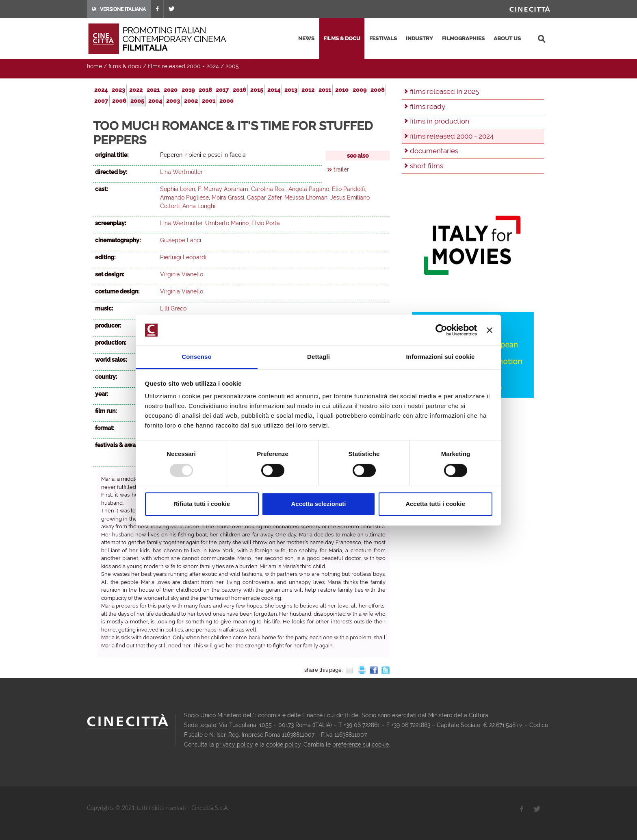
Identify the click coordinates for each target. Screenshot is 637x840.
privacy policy (234, 744)
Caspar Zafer (264, 198)
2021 (153, 90)
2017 (222, 90)
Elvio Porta (266, 223)
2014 (274, 90)
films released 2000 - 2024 (183, 66)
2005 (232, 66)
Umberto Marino (227, 223)
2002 (191, 101)
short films (427, 166)
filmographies (463, 38)
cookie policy (283, 744)
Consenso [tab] (196, 357)
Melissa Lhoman (306, 198)
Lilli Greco (173, 308)
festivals (383, 38)
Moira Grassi (228, 198)
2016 (239, 90)
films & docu (342, 38)
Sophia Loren (178, 189)
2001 (209, 101)
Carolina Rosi (268, 189)
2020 (171, 90)
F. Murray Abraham (223, 189)
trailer (341, 169)
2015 (257, 90)
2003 (173, 101)
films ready (428, 106)
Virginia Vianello (182, 274)
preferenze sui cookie (361, 744)
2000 (226, 101)
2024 (101, 90)
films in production (440, 121)
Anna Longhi (199, 206)
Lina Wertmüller (181, 172)
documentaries (434, 151)
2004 (155, 101)
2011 (325, 90)
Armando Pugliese (184, 198)
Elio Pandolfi (348, 189)
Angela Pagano (309, 189)
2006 (119, 101)
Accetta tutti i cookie (435, 504)
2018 (205, 90)
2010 (342, 90)
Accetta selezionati (318, 504)
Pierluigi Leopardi (183, 257)
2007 (101, 101)
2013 (291, 90)
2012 (308, 90)
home (94, 66)
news (306, 38)
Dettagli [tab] (318, 357)
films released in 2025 (444, 91)
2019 (188, 90)
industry (419, 38)
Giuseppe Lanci (181, 240)
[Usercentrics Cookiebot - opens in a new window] (441, 330)
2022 (136, 90)
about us (507, 38)
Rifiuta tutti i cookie (202, 504)
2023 (118, 90)
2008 (377, 90)
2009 (360, 90)
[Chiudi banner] (490, 330)
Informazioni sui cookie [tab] (441, 357)
